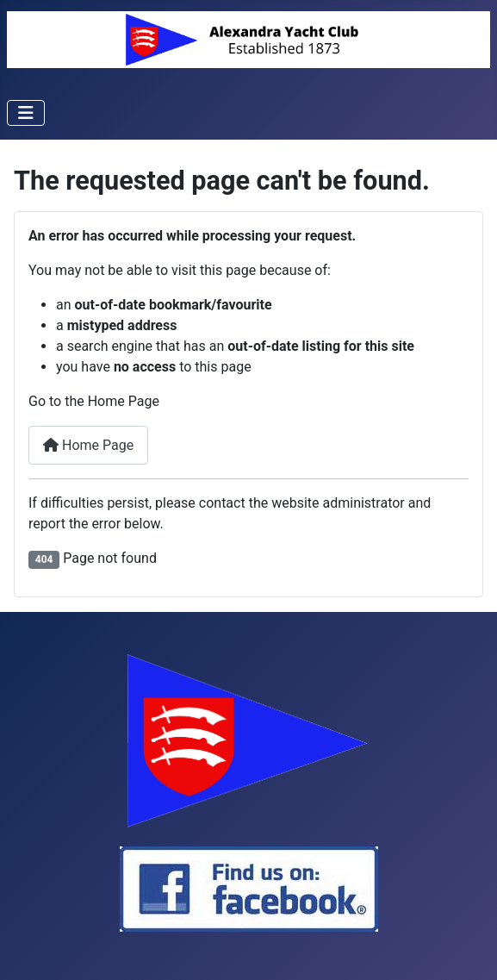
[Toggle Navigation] (26, 113)
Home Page (88, 445)
